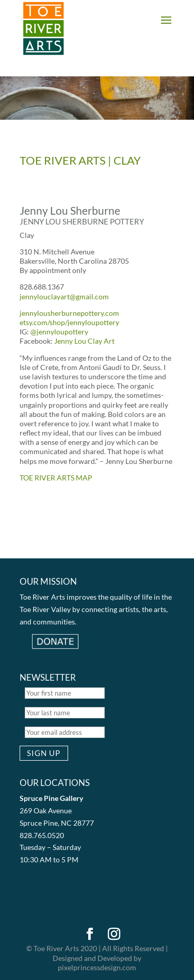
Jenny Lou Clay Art (84, 341)
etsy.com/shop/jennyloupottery (69, 322)
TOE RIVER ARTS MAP (56, 478)
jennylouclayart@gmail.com (64, 296)
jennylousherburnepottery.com (69, 313)
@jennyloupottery (59, 332)
